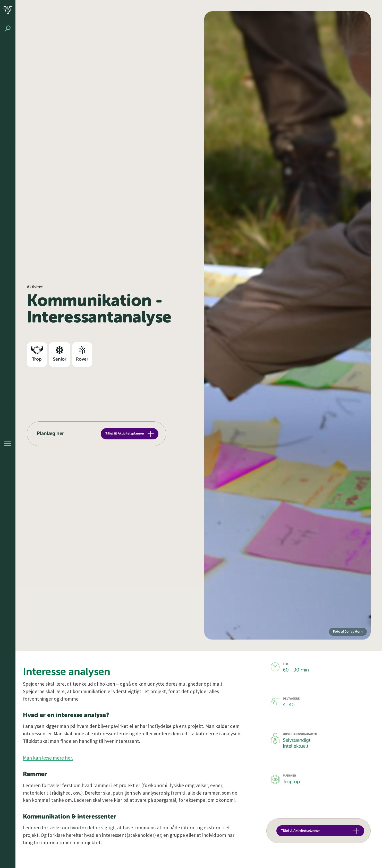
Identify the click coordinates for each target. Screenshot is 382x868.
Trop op (291, 782)
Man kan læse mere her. (48, 758)
